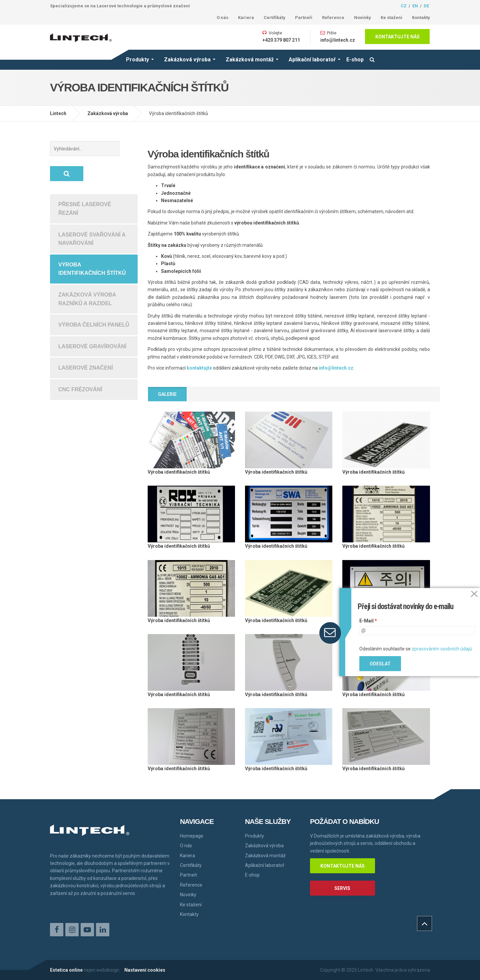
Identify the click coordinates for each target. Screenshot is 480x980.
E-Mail (368, 621)
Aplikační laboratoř (312, 60)
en (415, 6)
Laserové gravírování (92, 321)
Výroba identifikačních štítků (92, 244)
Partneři (304, 18)
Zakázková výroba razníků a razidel (87, 274)
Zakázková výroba (187, 60)
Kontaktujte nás (397, 37)
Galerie (167, 394)
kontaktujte (199, 368)
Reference (333, 18)
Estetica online (66, 970)
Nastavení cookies (145, 970)
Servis (342, 888)
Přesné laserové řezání (85, 184)
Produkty (137, 60)
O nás (222, 18)
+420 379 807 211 (281, 40)
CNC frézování (80, 364)
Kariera (246, 18)
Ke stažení (391, 18)
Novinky (362, 18)
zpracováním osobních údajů (442, 649)
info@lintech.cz (338, 40)
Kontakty (421, 18)
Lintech (58, 113)
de (426, 6)
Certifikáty (274, 18)
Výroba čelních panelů (94, 300)
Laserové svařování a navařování (92, 214)
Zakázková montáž (250, 60)
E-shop (355, 60)
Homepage (192, 836)
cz (404, 6)
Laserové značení (86, 343)
